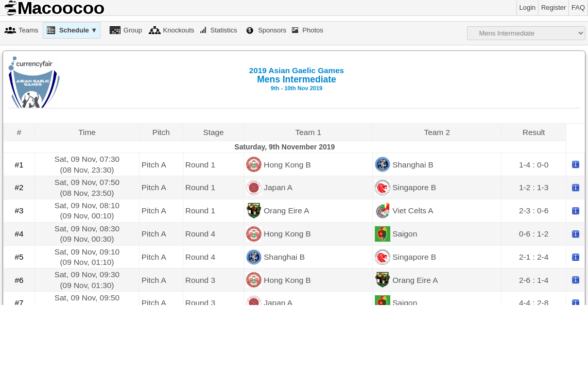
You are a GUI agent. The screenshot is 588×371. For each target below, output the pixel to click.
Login (528, 7)
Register (554, 7)
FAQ (578, 7)
